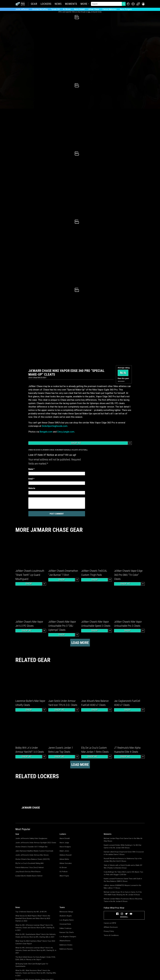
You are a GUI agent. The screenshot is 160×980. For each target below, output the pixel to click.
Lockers (46, 4)
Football (84, 450)
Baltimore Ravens (66, 949)
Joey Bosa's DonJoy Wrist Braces (28, 872)
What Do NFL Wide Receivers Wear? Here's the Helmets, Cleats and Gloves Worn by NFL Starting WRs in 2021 (36, 973)
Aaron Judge (64, 843)
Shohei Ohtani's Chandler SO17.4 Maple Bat (31, 847)
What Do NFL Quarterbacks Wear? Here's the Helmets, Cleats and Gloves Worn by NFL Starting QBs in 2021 (36, 936)
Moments (71, 4)
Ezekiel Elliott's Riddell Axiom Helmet (29, 876)
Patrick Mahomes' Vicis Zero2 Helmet (30, 867)
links (89, 12)
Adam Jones (64, 851)
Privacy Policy (109, 931)
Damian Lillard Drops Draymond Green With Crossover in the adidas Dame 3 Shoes (124, 853)
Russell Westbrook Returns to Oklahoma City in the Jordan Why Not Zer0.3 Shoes (123, 860)
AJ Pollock (64, 872)
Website (32, 488)
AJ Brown (67, 9)
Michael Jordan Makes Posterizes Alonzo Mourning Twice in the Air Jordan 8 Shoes (123, 900)
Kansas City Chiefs (67, 932)
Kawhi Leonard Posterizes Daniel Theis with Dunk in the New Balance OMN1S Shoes (123, 880)
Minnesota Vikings (66, 912)
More (84, 4)
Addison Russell (65, 855)
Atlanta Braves (65, 941)
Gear (34, 4)
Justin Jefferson (22, 9)
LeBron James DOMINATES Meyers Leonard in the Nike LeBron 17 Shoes (122, 887)
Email (31, 479)
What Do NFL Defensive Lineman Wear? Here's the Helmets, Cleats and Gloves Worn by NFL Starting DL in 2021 (36, 950)
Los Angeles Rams (67, 920)
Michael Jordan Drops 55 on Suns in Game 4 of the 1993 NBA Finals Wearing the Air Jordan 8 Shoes (123, 893)
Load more (80, 643)
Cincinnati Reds (65, 924)
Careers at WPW (110, 923)
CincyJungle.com (66, 432)
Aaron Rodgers (126, 9)
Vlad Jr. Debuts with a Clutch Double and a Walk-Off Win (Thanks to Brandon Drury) (123, 867)
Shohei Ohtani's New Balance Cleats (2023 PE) (33, 859)
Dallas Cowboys (65, 928)
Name (31, 469)
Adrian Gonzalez (66, 863)
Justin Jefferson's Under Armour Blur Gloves (32, 855)
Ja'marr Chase (94, 9)
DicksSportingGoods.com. (55, 426)
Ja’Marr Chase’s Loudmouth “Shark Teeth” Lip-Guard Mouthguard (30, 575)
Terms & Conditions (111, 935)
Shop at (78, 443)
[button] (143, 4)
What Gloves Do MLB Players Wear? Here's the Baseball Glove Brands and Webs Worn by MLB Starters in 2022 (33, 918)
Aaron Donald (79, 9)
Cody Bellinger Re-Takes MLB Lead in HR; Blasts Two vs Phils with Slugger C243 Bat (123, 873)
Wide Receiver (35, 450)
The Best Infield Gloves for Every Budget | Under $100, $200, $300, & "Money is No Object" (35, 958)
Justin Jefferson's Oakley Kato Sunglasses (31, 838)
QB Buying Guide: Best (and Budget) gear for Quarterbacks (32, 965)
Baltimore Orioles (66, 945)
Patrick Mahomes (109, 9)
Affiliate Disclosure (111, 927)
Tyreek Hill (55, 9)
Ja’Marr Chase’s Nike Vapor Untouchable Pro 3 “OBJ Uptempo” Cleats (62, 626)
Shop (29, 584)
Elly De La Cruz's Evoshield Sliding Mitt (29, 863)
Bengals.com (46, 432)
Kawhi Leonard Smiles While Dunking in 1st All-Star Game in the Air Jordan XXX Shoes (123, 846)
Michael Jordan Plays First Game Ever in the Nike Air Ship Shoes (123, 840)
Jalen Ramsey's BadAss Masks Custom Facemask (34, 851)
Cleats (76, 450)
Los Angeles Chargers (68, 937)
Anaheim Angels (66, 916)
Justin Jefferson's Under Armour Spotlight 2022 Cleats (36, 843)
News (58, 4)
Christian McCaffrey (40, 9)
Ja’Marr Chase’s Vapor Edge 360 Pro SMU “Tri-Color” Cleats (128, 575)
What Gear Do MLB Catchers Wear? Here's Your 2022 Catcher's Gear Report (35, 942)
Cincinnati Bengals (64, 450)
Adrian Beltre (64, 859)
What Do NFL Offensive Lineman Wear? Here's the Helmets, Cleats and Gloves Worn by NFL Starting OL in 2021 (35, 928)
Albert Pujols (64, 876)
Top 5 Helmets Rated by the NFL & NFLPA (31, 912)
